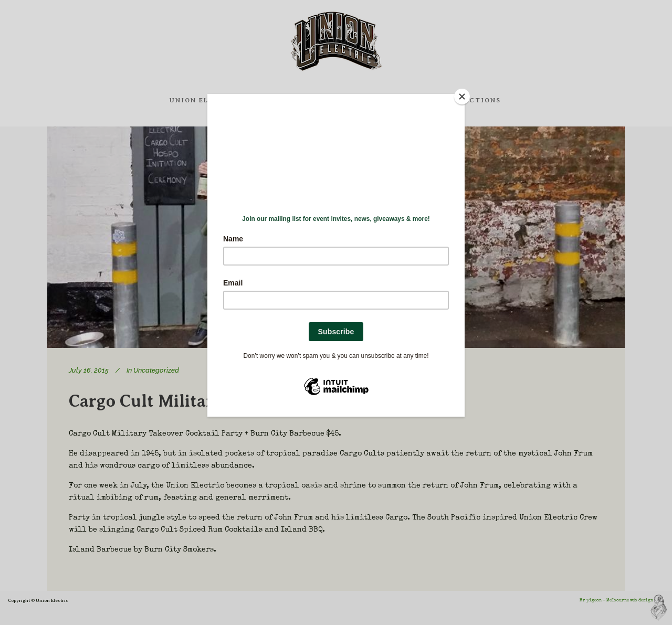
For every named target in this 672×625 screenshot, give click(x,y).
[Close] (462, 97)
